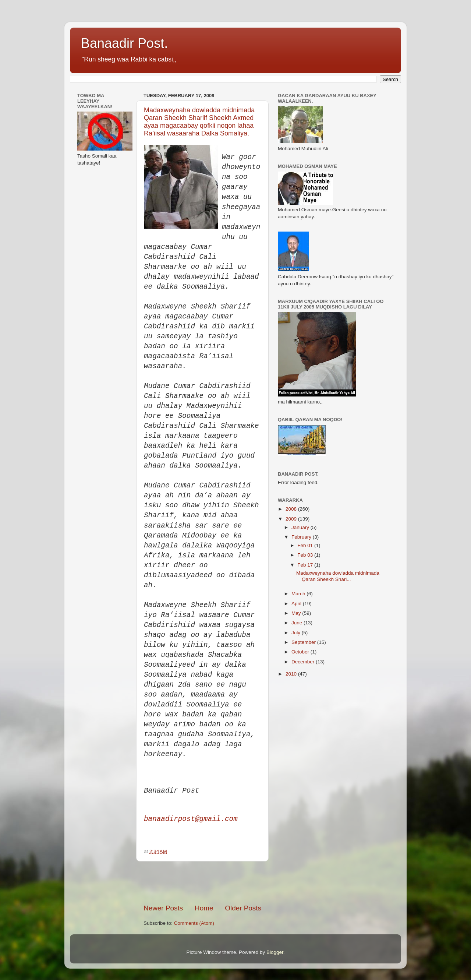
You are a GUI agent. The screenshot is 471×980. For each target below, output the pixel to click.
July (297, 633)
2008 (292, 509)
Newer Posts (163, 908)
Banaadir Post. (124, 43)
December (304, 662)
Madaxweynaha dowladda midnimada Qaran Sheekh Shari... (338, 576)
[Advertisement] (230, 882)
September (304, 642)
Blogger (275, 952)
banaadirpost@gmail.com (191, 819)
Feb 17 (306, 565)
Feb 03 (306, 555)
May (297, 613)
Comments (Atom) (194, 923)
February (302, 537)
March (299, 594)
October (301, 652)
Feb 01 (306, 545)
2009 (292, 519)
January (301, 527)
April (297, 604)
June (298, 623)
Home (204, 908)
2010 (292, 674)
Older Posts (243, 908)
